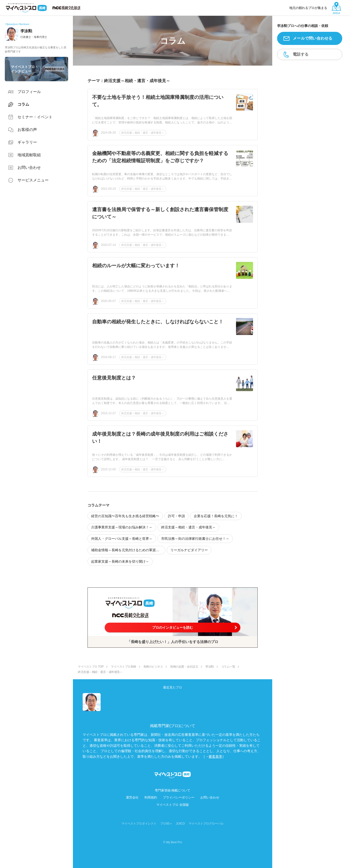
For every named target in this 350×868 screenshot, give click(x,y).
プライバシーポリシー (179, 797)
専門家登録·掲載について (173, 790)
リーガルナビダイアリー (189, 550)
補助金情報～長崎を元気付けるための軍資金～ (127, 550)
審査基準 (215, 756)
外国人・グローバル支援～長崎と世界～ (122, 539)
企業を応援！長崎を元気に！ (216, 516)
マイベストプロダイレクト (139, 824)
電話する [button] (301, 54)
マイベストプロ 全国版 (173, 805)
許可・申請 (176, 516)
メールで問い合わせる (313, 38)
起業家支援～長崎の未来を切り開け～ (120, 561)
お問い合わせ (210, 797)
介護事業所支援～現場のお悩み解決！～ (122, 527)
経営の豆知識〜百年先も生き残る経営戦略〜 (125, 516)
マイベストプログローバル (206, 824)
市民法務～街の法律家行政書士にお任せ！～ (195, 539)
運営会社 (132, 797)
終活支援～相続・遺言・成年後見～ (143, 133)
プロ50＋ (166, 824)
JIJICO (180, 824)
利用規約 (151, 797)
